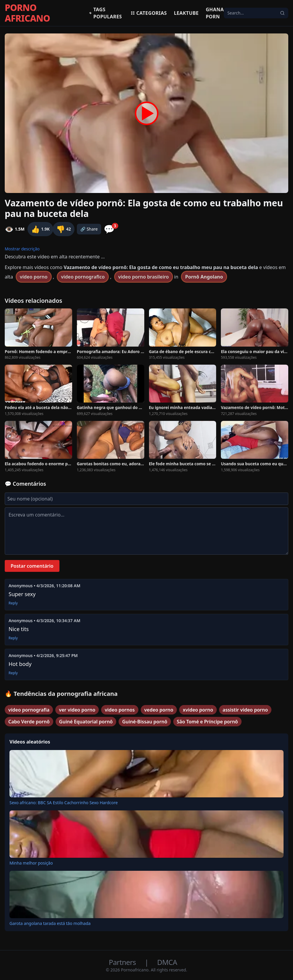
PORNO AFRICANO (27, 13)
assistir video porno (245, 710)
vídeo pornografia (29, 710)
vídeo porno (34, 277)
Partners (123, 962)
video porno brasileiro (144, 277)
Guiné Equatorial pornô (86, 722)
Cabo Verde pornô (29, 722)
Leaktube (186, 13)
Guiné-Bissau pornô (145, 722)
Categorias (149, 13)
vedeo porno (159, 710)
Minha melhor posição (31, 863)
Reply (13, 603)
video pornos (120, 710)
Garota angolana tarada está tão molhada (50, 923)
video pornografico (83, 277)
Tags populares (105, 13)
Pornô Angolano (204, 277)
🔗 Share (89, 229)
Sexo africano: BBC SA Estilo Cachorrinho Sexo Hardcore (64, 803)
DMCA (167, 962)
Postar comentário (32, 566)
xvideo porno (198, 710)
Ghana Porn (215, 13)
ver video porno (77, 710)
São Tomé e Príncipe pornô (207, 722)
